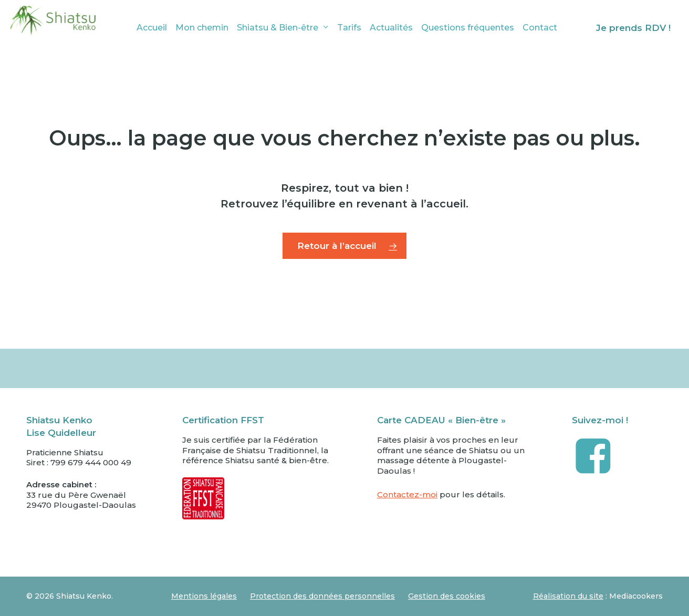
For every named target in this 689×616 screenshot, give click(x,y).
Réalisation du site (568, 596)
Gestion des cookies (447, 596)
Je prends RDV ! (633, 28)
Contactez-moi (407, 494)
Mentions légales (204, 596)
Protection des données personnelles (322, 596)
